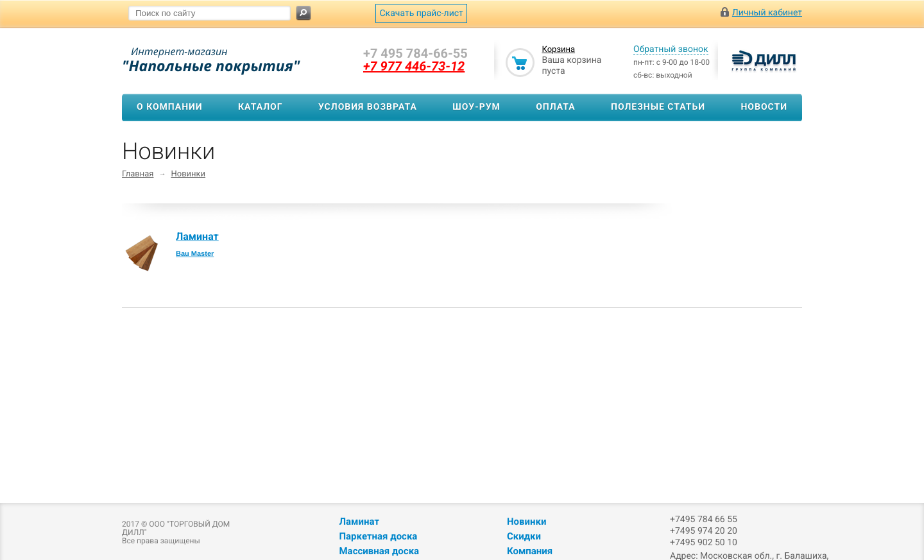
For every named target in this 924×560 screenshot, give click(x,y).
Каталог (260, 107)
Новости (764, 107)
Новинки (188, 174)
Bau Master (195, 254)
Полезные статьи (658, 107)
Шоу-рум (476, 107)
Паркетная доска (378, 536)
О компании (170, 107)
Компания (530, 551)
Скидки (524, 536)
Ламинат (197, 236)
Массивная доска (379, 551)
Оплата (555, 107)
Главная (138, 174)
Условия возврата (368, 107)
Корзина (558, 50)
